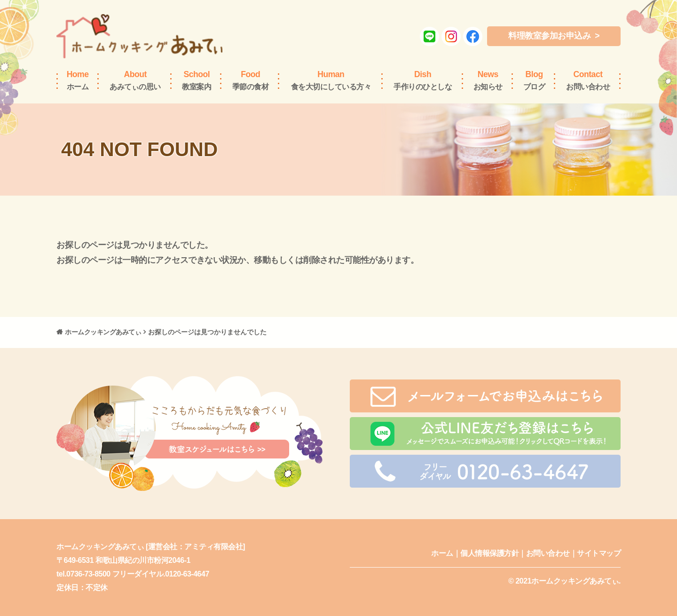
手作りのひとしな (423, 80)
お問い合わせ (588, 80)
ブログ (534, 80)
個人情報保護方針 (489, 553)
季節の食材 (251, 80)
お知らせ (488, 80)
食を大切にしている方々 (331, 80)
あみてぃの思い (135, 80)
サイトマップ (599, 553)
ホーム (78, 80)
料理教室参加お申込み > (554, 36)
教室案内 (197, 80)
